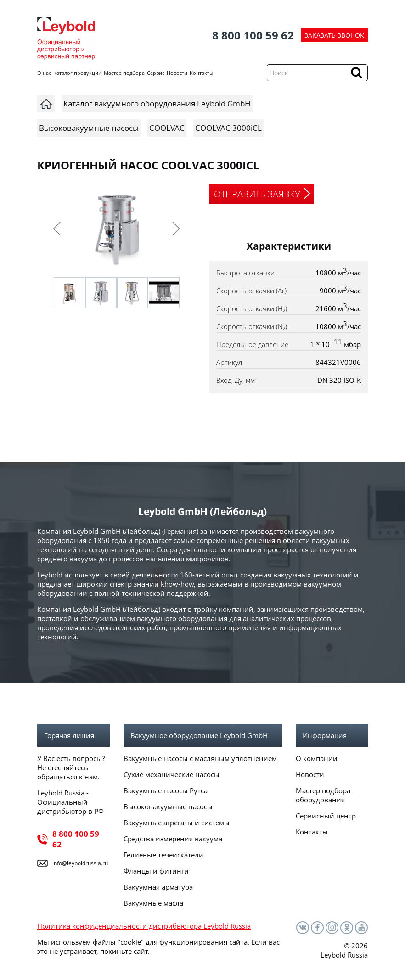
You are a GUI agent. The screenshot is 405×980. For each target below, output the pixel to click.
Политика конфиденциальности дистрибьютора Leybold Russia (144, 926)
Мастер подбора (124, 73)
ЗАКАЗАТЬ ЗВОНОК (334, 35)
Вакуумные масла (153, 903)
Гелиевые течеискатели (163, 855)
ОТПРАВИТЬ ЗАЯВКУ (257, 194)
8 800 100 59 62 (253, 35)
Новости (177, 73)
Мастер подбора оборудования (323, 795)
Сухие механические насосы (172, 774)
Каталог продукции (77, 73)
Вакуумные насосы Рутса (166, 790)
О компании (317, 758)
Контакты (201, 73)
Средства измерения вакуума (173, 839)
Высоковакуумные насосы (168, 806)
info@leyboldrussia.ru (80, 863)
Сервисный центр (326, 816)
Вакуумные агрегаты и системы (177, 823)
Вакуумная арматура (158, 887)
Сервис (156, 73)
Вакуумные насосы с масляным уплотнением (200, 758)
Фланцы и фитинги (156, 871)
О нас (44, 73)
